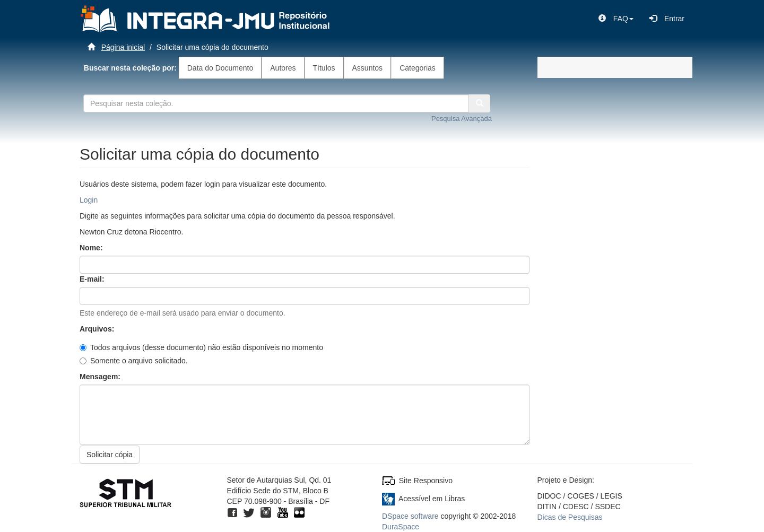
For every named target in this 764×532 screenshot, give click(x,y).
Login (89, 200)
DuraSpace (401, 527)
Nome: (92, 248)
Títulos (324, 68)
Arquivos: (98, 329)
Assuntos (368, 68)
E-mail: (93, 279)
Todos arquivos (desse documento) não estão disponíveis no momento (201, 347)
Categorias (418, 68)
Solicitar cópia (110, 455)
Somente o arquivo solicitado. (134, 361)
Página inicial (123, 47)
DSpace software (410, 516)
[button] (616, 19)
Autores (283, 68)
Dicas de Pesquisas (570, 517)
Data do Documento (220, 68)
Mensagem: (101, 377)
